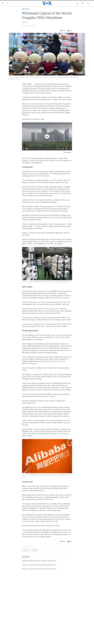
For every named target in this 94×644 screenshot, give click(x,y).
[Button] (63, 31)
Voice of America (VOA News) (35, 128)
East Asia (25, 9)
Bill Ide (26, 22)
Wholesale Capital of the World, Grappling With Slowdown (45, 125)
